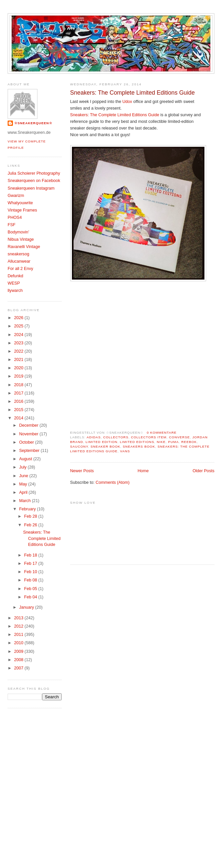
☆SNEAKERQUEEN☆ (33, 123)
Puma (173, 442)
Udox (127, 102)
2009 (20, 651)
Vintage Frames (22, 210)
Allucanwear (19, 261)
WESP (14, 283)
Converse (179, 437)
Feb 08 (31, 580)
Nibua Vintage (21, 239)
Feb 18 (31, 555)
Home (143, 471)
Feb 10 (31, 572)
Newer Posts (82, 471)
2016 (20, 401)
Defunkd (15, 276)
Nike (161, 442)
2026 (20, 318)
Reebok (189, 442)
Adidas (94, 437)
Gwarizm (16, 196)
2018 (20, 385)
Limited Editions (137, 442)
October (27, 442)
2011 (20, 635)
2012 (20, 626)
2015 (20, 410)
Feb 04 (31, 597)
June (24, 476)
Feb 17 (31, 564)
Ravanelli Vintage (24, 247)
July (24, 467)
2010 (20, 643)
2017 (20, 393)
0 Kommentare (162, 433)
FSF (12, 225)
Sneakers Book (139, 446)
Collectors (116, 437)
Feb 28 (31, 516)
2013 (20, 618)
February (28, 509)
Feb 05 (31, 589)
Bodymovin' (18, 232)
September (30, 451)
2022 (20, 351)
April (24, 492)
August (26, 459)
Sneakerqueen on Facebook (34, 181)
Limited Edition (101, 442)
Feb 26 (31, 525)
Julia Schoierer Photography (34, 173)
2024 (20, 335)
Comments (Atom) (113, 482)
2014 (20, 418)
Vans (125, 451)
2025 (20, 326)
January (27, 607)
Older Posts (203, 471)
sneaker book (105, 446)
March (26, 501)
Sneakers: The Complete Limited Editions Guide (133, 93)
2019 (20, 376)
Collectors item (149, 437)
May (24, 484)
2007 (20, 668)
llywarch (15, 291)
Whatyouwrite (20, 203)
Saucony (79, 446)
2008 (20, 660)
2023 (20, 343)
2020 (20, 368)
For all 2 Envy (20, 269)
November (29, 434)
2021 (20, 360)
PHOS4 (15, 217)
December (29, 425)
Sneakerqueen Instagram (31, 188)
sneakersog (18, 254)
